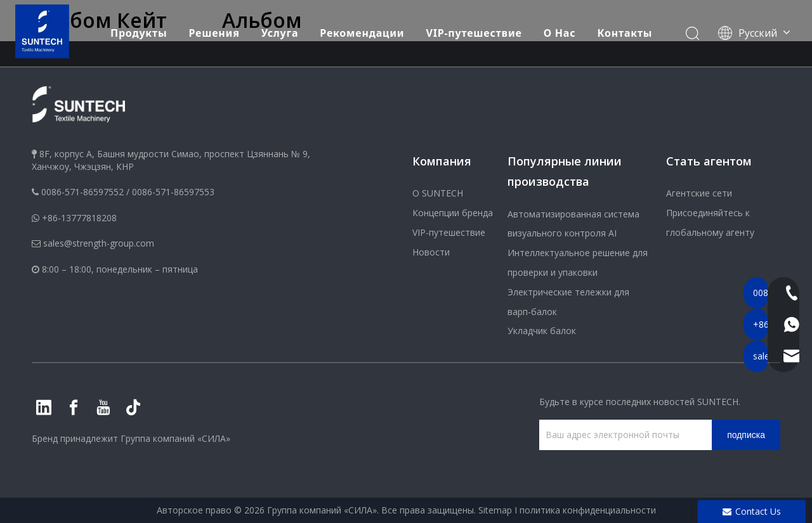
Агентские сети (699, 193)
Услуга (281, 27)
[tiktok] (133, 408)
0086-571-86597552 (82, 192)
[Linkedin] (44, 408)
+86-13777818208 (79, 218)
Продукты (139, 27)
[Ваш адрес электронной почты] (622, 435)
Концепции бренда (453, 213)
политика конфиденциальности (588, 510)
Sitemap (495, 510)
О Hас (560, 27)
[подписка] (746, 435)
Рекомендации (363, 27)
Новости (431, 252)
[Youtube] (103, 408)
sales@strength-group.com (99, 243)
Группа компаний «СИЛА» (175, 438)
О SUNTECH (438, 193)
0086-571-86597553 (173, 192)
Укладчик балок (542, 331)
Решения (214, 27)
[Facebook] (74, 408)
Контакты (626, 27)
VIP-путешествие (475, 27)
